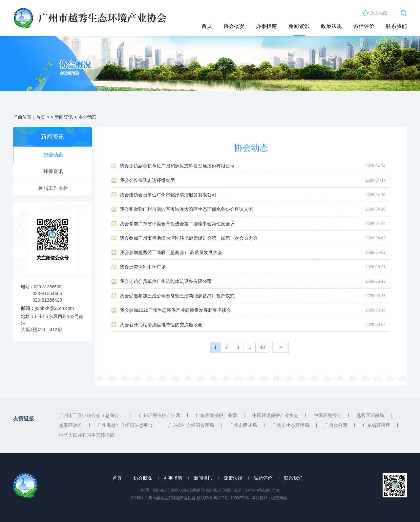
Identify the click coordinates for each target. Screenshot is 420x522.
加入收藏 (379, 13)
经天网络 (279, 498)
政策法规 (331, 26)
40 (262, 347)
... (249, 347)
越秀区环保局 (370, 415)
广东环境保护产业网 (216, 415)
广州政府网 (336, 425)
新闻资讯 (299, 26)
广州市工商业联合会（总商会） (91, 415)
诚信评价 (364, 26)
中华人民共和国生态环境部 (87, 435)
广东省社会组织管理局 (191, 425)
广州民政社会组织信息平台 (125, 425)
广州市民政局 (243, 425)
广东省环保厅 (376, 425)
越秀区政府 (71, 425)
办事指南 (266, 26)
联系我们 (396, 26)
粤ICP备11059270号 (231, 498)
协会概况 (234, 26)
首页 (207, 26)
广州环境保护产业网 (159, 415)
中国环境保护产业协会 (275, 415)
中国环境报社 (327, 415)
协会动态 (87, 117)
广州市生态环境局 (291, 425)
